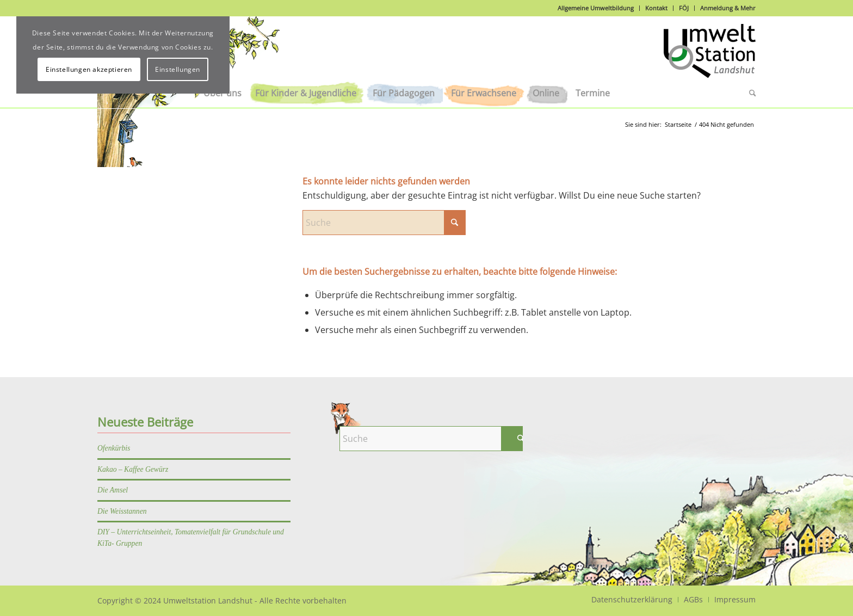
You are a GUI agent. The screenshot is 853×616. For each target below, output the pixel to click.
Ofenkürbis (114, 448)
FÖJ (684, 8)
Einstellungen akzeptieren (89, 69)
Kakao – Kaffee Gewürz (133, 469)
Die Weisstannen (122, 511)
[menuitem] (306, 93)
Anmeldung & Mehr (728, 8)
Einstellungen (178, 69)
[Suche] (749, 93)
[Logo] (710, 57)
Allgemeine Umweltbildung (596, 8)
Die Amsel (113, 490)
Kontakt (656, 8)
